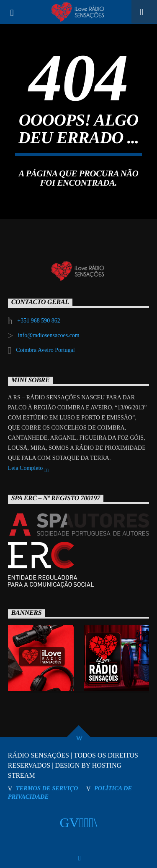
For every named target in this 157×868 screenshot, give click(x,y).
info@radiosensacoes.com (49, 335)
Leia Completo (28, 469)
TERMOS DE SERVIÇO (47, 788)
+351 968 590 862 (39, 321)
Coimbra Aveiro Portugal (45, 350)
